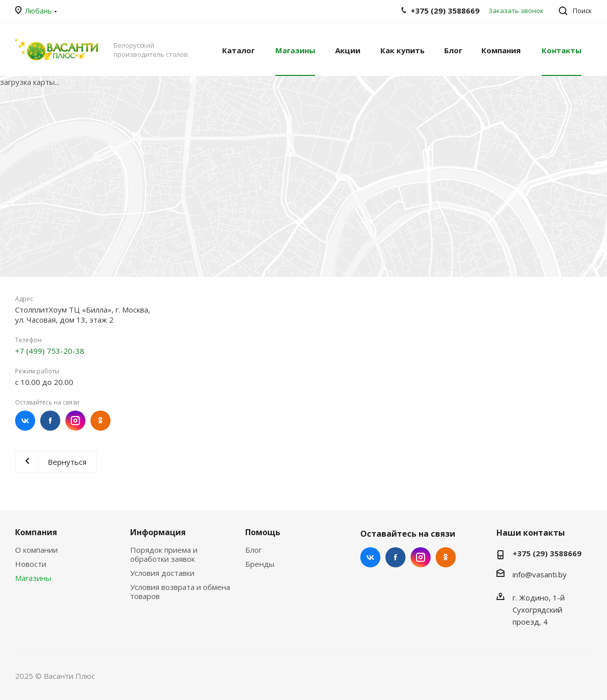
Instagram (75, 421)
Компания (36, 532)
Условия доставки (162, 573)
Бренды (260, 564)
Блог (254, 550)
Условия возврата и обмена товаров (180, 591)
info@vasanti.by (540, 574)
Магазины (33, 578)
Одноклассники (100, 421)
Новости (31, 564)
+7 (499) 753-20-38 (50, 351)
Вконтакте (25, 421)
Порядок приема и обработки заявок (164, 554)
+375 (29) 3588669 (547, 553)
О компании (36, 550)
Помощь (263, 532)
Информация (158, 532)
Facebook (50, 421)
